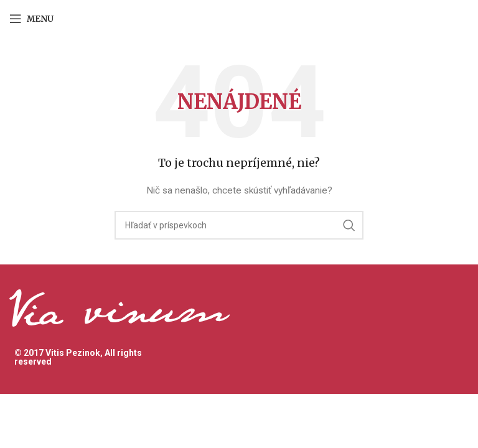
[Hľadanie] (239, 225)
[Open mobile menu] (31, 19)
